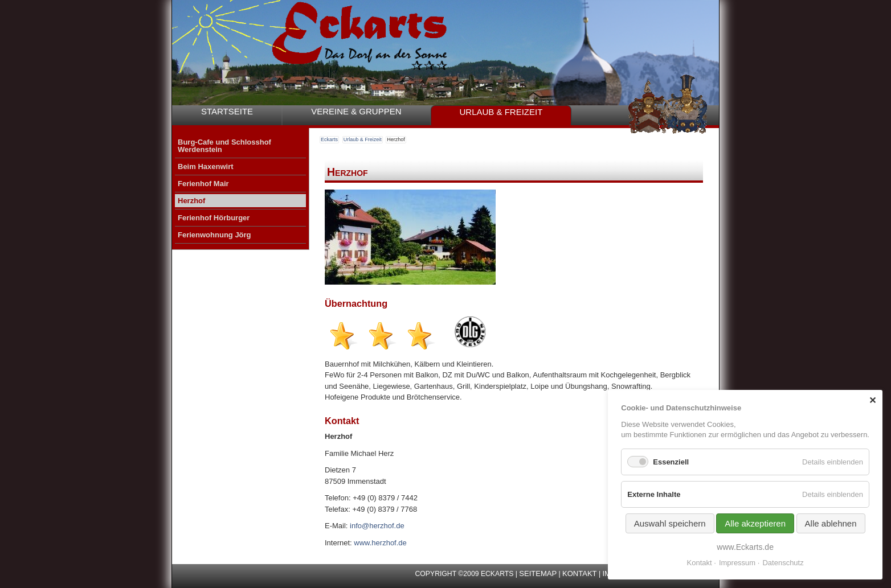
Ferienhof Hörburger (214, 218)
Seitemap (538, 573)
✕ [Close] (872, 400)
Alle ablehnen (831, 523)
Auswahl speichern (670, 523)
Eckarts (329, 139)
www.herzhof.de (380, 543)
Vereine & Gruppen (356, 111)
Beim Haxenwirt (206, 166)
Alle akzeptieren (755, 523)
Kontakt (579, 573)
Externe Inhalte (654, 494)
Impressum (737, 563)
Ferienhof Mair (203, 184)
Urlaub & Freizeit (501, 112)
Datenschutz (783, 563)
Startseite (227, 111)
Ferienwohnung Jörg (214, 235)
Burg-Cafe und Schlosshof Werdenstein (224, 146)
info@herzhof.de (377, 526)
